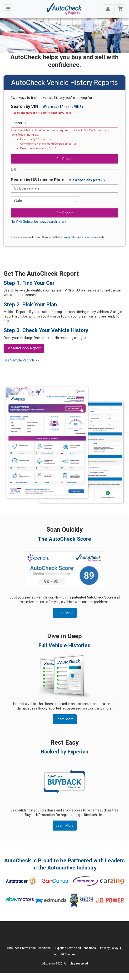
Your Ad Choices (64, 954)
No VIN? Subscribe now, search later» (38, 222)
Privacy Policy (70, 237)
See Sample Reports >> (21, 360)
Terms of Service (90, 237)
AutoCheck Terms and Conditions (29, 948)
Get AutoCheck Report (24, 348)
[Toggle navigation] (8, 9)
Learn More (65, 613)
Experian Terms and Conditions (75, 948)
